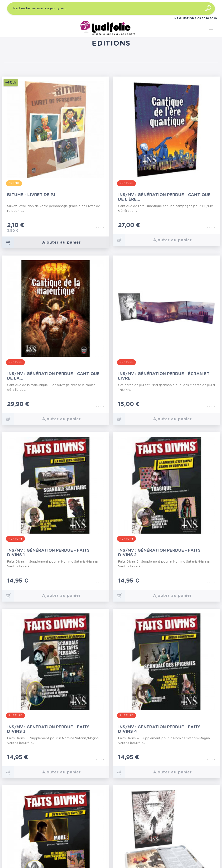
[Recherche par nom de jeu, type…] (111, 9)
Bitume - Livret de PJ (31, 195)
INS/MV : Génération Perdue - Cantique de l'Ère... (164, 197)
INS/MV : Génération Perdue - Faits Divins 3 (48, 729)
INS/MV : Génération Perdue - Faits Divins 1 (48, 553)
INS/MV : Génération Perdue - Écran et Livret (164, 376)
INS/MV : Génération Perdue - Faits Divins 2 (159, 553)
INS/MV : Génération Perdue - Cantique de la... (53, 376)
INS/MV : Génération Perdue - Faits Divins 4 (159, 729)
